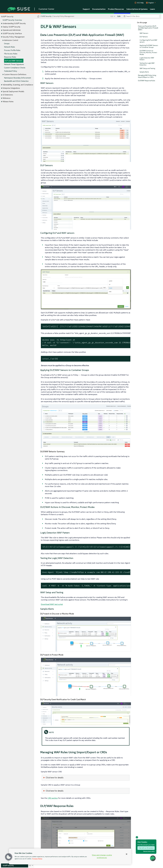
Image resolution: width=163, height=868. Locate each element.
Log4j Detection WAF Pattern (147, 59)
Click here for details (55, 778)
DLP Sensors (144, 37)
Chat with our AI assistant (146, 848)
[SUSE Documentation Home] (38, 16)
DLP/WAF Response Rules (147, 81)
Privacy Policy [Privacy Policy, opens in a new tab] (37, 859)
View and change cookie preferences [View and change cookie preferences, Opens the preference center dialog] (102, 856)
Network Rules (10, 47)
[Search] (142, 16)
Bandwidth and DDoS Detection (16, 81)
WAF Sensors (144, 33)
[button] (9, 857)
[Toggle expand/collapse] (2, 24)
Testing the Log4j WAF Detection (147, 64)
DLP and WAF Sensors (13, 61)
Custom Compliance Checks (15, 68)
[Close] (127, 854)
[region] (70, 856)
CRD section (53, 798)
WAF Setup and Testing (147, 68)
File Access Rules (11, 54)
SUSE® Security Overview (12, 20)
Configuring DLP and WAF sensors (148, 41)
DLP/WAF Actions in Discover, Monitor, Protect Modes (148, 53)
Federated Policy (11, 71)
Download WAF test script (52, 604)
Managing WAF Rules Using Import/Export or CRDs (147, 76)
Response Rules (10, 57)
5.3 (112, 16)
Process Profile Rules (12, 50)
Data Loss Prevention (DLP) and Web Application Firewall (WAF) (148, 28)
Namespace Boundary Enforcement (17, 78)
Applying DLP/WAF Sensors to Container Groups (149, 46)
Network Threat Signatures (14, 64)
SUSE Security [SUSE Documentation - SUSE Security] (46, 16)
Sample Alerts (144, 72)
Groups (7, 44)
